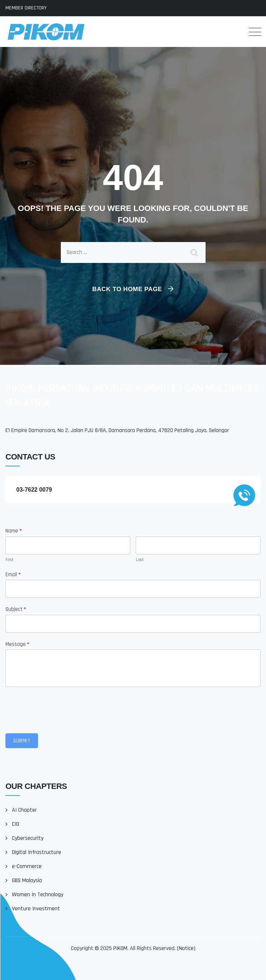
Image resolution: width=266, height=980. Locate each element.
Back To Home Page (127, 289)
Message (17, 644)
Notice (186, 948)
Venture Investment (36, 909)
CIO (16, 824)
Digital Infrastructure (37, 852)
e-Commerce (27, 866)
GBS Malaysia (27, 880)
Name (14, 531)
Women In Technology (38, 895)
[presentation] (60, 708)
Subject (16, 609)
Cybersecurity (28, 838)
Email (13, 575)
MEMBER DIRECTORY (26, 8)
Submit (22, 741)
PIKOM (120, 948)
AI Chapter (24, 810)
